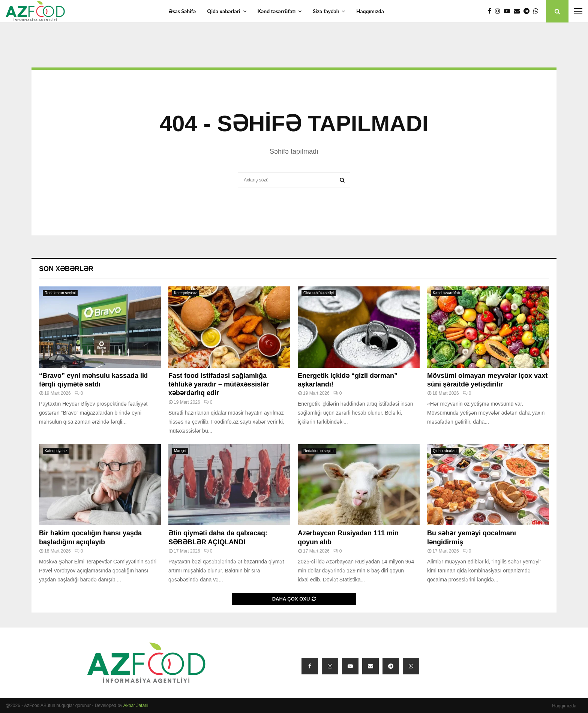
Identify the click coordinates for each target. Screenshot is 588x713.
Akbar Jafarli (136, 706)
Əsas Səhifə (182, 11)
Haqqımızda (370, 11)
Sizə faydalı (326, 11)
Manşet (180, 451)
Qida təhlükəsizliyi (319, 293)
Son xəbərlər (66, 269)
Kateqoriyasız (185, 293)
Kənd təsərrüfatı (277, 11)
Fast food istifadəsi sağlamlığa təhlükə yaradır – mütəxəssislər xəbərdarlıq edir (219, 384)
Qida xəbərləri (223, 11)
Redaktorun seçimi (60, 293)
